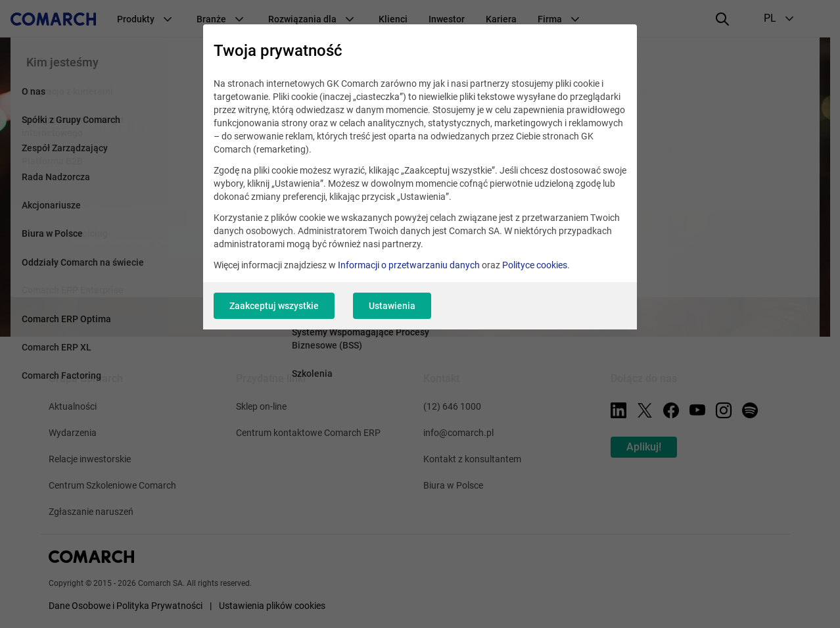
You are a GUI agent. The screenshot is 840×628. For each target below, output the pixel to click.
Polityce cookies (535, 265)
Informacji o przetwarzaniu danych (409, 265)
